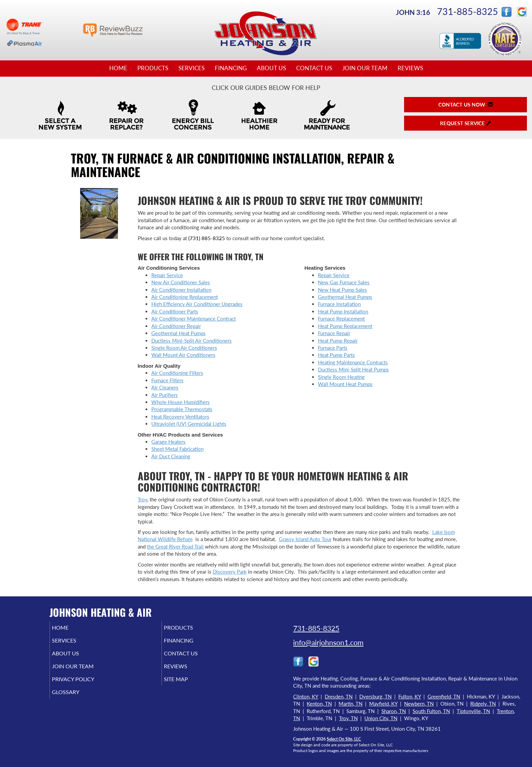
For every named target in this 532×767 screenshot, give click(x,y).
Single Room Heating (341, 377)
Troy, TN (348, 718)
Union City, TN (381, 718)
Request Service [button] (466, 123)
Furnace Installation (339, 304)
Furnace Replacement (341, 319)
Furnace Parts (333, 348)
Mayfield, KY (383, 704)
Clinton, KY (306, 696)
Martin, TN (350, 704)
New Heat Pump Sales (343, 290)
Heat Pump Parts (336, 355)
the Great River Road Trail (175, 547)
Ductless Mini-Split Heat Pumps (353, 369)
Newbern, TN (419, 704)
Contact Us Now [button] (466, 104)
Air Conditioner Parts (175, 311)
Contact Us (314, 68)
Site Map (186, 685)
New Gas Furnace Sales (344, 282)
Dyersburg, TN (375, 696)
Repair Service (167, 275)
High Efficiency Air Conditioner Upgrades (197, 304)
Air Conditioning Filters (177, 373)
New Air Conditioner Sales (181, 282)
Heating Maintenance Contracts (353, 362)
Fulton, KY (410, 696)
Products (153, 68)
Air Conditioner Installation (181, 290)
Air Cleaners (165, 387)
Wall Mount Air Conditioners (183, 355)
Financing (231, 68)
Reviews (410, 68)
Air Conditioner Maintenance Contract (194, 319)
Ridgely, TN (483, 704)
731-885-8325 (468, 11)
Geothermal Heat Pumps (178, 333)
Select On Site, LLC (344, 739)
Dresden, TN (339, 696)
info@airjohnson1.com (328, 642)
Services (192, 68)
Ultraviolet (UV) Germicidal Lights (189, 424)
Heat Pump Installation (343, 311)
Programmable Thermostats (182, 409)
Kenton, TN (319, 704)
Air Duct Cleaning (171, 456)
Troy (142, 499)
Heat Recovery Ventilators (180, 417)
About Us (271, 68)
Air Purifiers (165, 395)
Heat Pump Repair (338, 341)
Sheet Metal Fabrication (177, 449)
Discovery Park (230, 572)
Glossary (75, 699)
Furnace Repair (334, 333)
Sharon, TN (394, 711)
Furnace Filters (167, 380)
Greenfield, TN (444, 696)
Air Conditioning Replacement (185, 297)
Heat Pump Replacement (345, 326)
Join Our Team (365, 68)
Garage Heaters (168, 442)
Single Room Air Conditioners (184, 348)
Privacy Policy (84, 685)
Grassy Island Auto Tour (305, 539)
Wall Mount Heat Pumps (345, 384)
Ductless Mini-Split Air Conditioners (192, 341)
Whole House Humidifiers (180, 402)
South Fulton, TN (431, 711)
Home (118, 68)
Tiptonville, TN (473, 711)
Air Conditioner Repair (176, 326)
